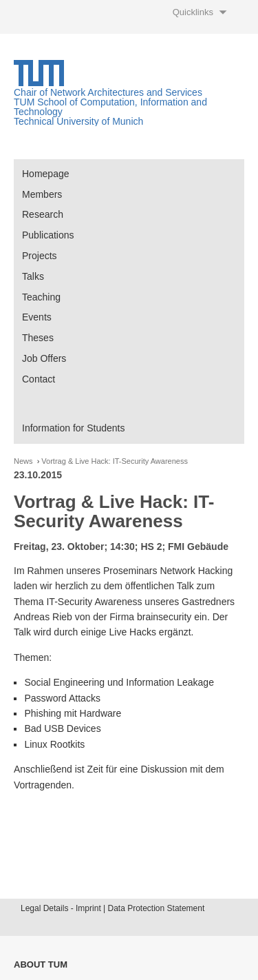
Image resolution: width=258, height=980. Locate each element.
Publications (48, 235)
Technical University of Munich (78, 121)
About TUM (41, 964)
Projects (40, 256)
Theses (38, 338)
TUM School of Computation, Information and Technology (110, 107)
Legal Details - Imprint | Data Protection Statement (112, 908)
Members (42, 194)
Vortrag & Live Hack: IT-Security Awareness (115, 461)
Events (37, 317)
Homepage (46, 174)
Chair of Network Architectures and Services (108, 92)
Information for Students (73, 428)
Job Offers (44, 358)
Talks (33, 276)
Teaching (41, 297)
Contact (39, 379)
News (23, 461)
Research (43, 214)
